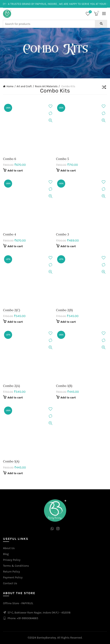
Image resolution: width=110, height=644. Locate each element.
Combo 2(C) (12, 310)
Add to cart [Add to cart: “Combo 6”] (15, 171)
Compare (51, 113)
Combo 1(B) (64, 386)
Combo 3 (63, 234)
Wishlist (90, 12)
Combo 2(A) (12, 386)
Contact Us (10, 583)
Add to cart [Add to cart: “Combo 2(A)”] (15, 398)
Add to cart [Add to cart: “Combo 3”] (68, 246)
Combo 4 (9, 234)
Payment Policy (13, 577)
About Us (9, 548)
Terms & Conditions (16, 566)
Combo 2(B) (64, 310)
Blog (6, 554)
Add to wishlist (51, 106)
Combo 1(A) (11, 461)
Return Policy (12, 572)
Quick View (51, 120)
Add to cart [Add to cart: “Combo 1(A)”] (15, 473)
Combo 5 (63, 159)
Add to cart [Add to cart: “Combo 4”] (15, 246)
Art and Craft (24, 86)
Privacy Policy (12, 560)
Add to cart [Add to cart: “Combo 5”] (68, 171)
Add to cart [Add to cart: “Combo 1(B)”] (68, 398)
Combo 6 (10, 159)
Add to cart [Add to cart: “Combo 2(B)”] (68, 322)
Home (10, 86)
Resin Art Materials (46, 86)
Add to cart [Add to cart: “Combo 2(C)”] (15, 322)
